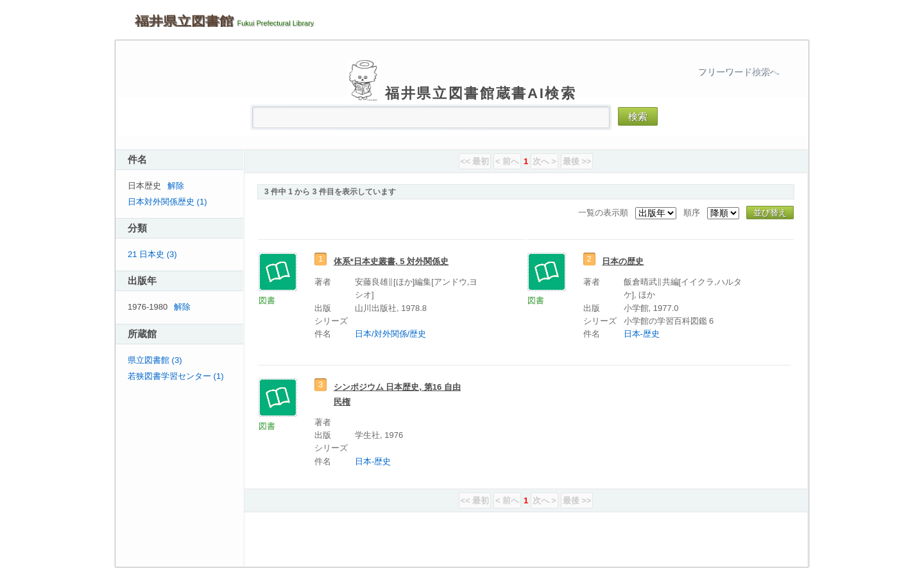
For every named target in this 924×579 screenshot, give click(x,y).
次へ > (544, 161)
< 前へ (507, 161)
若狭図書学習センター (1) (176, 376)
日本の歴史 (623, 261)
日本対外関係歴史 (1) (167, 202)
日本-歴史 (642, 334)
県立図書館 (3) (155, 360)
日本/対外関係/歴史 (390, 334)
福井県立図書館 (184, 21)
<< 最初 (475, 161)
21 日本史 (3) (152, 254)
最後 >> (577, 161)
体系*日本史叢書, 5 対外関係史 (391, 261)
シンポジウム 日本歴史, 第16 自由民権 (397, 394)
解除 (176, 186)
